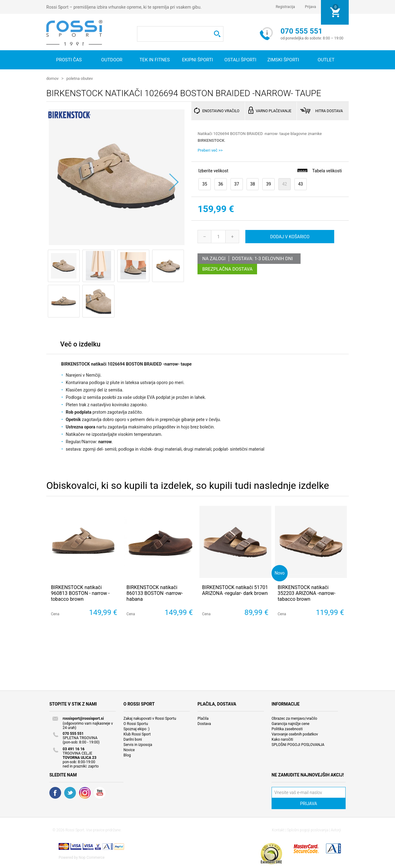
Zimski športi (283, 60)
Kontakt (278, 830)
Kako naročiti (282, 739)
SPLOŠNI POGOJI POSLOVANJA (298, 744)
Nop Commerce (92, 857)
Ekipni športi (197, 60)
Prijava (310, 7)
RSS (85, 792)
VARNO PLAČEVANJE (274, 111)
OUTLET (326, 60)
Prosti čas (69, 60)
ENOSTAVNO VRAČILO (221, 111)
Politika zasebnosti (287, 729)
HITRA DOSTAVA (329, 111)
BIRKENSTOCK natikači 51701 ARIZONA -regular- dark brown (235, 590)
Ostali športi (240, 60)
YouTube (100, 792)
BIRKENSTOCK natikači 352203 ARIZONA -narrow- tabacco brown (307, 593)
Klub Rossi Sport (137, 734)
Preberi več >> (210, 150)
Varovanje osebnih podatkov (295, 734)
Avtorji (336, 830)
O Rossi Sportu (136, 723)
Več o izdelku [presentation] (80, 344)
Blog (127, 755)
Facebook (55, 792)
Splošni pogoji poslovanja (308, 830)
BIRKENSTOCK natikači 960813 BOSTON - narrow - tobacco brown (80, 593)
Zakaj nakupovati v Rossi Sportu (150, 718)
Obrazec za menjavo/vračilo (294, 718)
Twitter (70, 792)
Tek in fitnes (155, 60)
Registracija (285, 7)
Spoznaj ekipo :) (137, 729)
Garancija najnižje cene (291, 723)
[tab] (80, 345)
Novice (129, 750)
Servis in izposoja (138, 744)
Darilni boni (133, 739)
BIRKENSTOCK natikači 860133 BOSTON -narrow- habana (155, 593)
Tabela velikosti (319, 170)
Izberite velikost (213, 170)
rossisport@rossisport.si (83, 718)
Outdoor (112, 60)
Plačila (203, 718)
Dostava (204, 723)
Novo (280, 573)
